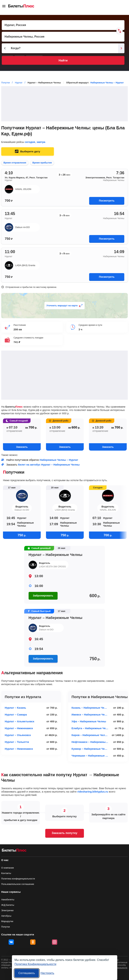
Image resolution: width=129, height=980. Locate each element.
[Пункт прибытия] (63, 37)
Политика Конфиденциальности (35, 964)
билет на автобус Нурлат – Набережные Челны (49, 465)
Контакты (6, 873)
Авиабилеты (8, 900)
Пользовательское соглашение (18, 884)
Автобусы (6, 916)
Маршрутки (7, 921)
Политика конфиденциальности (18, 879)
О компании (8, 868)
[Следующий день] (121, 48)
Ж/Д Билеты (8, 905)
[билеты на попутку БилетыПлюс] (14, 851)
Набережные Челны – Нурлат (107, 83)
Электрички (7, 910)
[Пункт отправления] (63, 25)
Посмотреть (107, 201)
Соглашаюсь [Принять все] (27, 973)
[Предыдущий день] (5, 48)
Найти (63, 60)
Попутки (6, 927)
